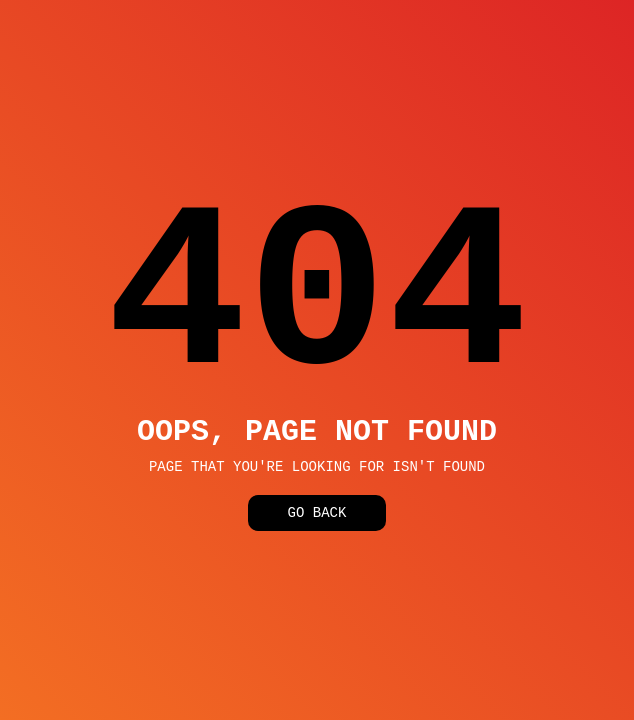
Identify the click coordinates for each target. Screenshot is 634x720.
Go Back (317, 517)
